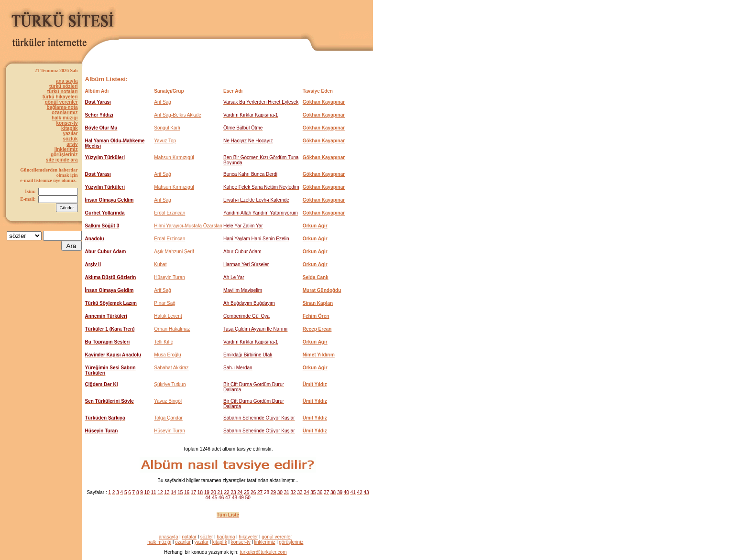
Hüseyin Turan (169, 277)
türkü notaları (63, 92)
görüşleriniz (64, 155)
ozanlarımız (65, 113)
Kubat (160, 264)
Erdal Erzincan (170, 213)
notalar (189, 537)
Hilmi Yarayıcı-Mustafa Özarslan (188, 226)
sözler (207, 537)
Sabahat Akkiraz (171, 368)
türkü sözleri (63, 86)
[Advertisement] (261, 17)
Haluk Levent (168, 316)
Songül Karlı (167, 128)
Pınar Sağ (164, 303)
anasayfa (169, 537)
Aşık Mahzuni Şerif (174, 252)
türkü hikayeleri (60, 97)
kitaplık (69, 128)
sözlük (70, 139)
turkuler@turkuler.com (263, 552)
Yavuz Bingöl (168, 401)
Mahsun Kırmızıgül (174, 157)
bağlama (226, 537)
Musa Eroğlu (167, 355)
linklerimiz (66, 149)
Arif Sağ (163, 102)
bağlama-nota (62, 107)
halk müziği (65, 118)
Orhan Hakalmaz (172, 329)
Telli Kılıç (163, 342)
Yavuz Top (165, 141)
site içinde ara (62, 160)
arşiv (72, 144)
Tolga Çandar (168, 418)
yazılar (70, 134)
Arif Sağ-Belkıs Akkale (177, 115)
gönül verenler (61, 102)
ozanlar (183, 542)
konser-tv (67, 123)
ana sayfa (67, 81)
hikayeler (248, 537)
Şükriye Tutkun (170, 384)
